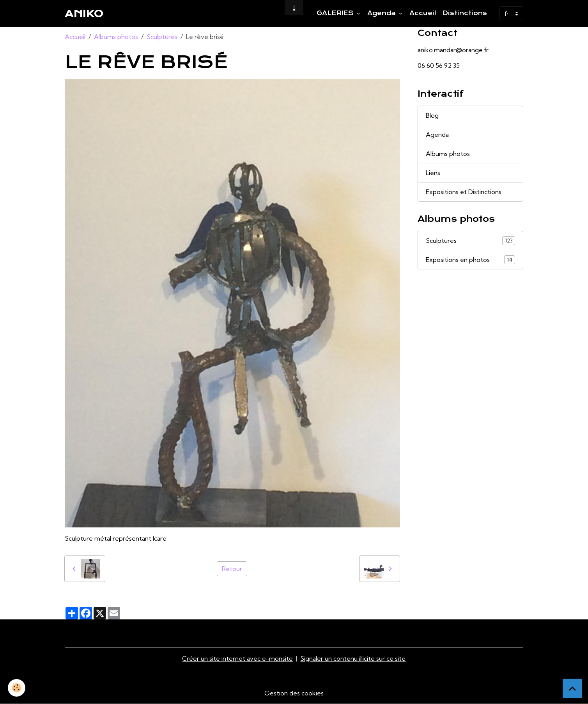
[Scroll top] (572, 688)
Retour (232, 569)
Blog (432, 115)
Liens (433, 173)
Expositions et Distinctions (464, 192)
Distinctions (465, 13)
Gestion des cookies (294, 693)
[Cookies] (17, 688)
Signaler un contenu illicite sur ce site (353, 658)
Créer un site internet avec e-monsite (237, 658)
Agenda (383, 13)
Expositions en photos (471, 260)
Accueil (423, 13)
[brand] (84, 14)
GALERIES (336, 13)
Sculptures (162, 37)
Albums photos (116, 37)
